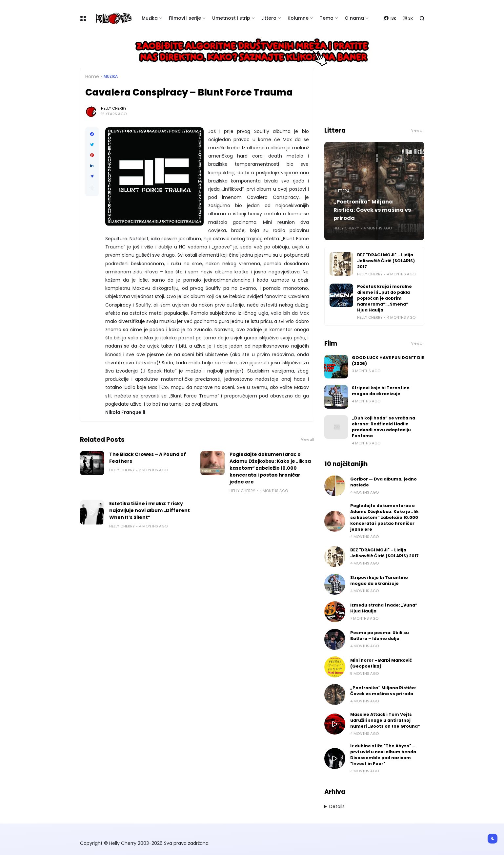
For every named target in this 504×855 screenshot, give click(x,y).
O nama (354, 18)
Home (92, 76)
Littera (269, 18)
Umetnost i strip (231, 18)
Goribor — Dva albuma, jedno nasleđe (383, 482)
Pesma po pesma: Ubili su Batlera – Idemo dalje (380, 636)
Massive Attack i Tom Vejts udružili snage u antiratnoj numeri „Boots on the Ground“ (385, 720)
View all (308, 440)
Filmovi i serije (185, 18)
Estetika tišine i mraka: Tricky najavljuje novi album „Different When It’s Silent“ (150, 510)
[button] (92, 188)
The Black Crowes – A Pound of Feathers (148, 458)
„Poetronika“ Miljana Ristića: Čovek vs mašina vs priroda (372, 210)
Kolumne (298, 18)
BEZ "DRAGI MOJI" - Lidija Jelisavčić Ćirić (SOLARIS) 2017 (386, 261)
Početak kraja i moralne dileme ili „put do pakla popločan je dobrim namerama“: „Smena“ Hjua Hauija (384, 298)
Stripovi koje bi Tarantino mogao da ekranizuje (381, 391)
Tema (327, 18)
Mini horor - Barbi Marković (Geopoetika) (381, 663)
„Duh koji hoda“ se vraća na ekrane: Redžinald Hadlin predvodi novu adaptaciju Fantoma (383, 427)
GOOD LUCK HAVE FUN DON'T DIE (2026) (388, 361)
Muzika (150, 18)
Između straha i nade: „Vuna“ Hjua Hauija (384, 608)
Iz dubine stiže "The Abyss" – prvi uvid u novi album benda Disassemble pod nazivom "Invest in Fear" (383, 755)
